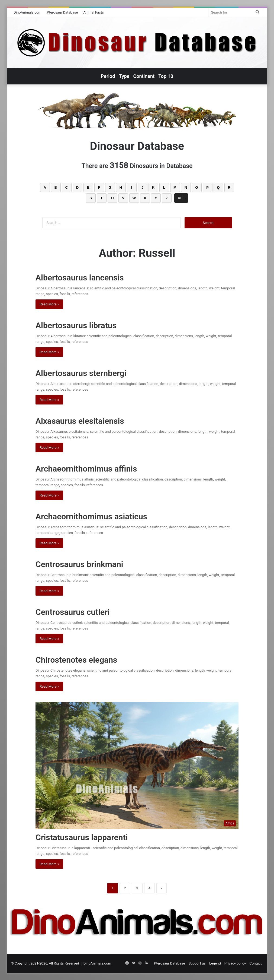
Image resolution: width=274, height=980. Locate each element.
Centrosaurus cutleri (73, 612)
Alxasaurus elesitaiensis (80, 421)
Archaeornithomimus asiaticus (91, 516)
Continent (144, 76)
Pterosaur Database (62, 12)
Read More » (49, 304)
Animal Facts (94, 12)
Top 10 (166, 76)
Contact (255, 963)
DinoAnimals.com (28, 12)
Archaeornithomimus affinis (86, 469)
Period (108, 76)
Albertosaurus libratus (76, 325)
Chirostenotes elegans (76, 660)
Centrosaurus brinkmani (79, 564)
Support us (197, 963)
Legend (215, 963)
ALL (181, 198)
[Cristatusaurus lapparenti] (137, 766)
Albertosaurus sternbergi (81, 373)
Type (124, 76)
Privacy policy (235, 963)
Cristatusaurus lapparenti (82, 837)
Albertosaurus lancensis (80, 278)
